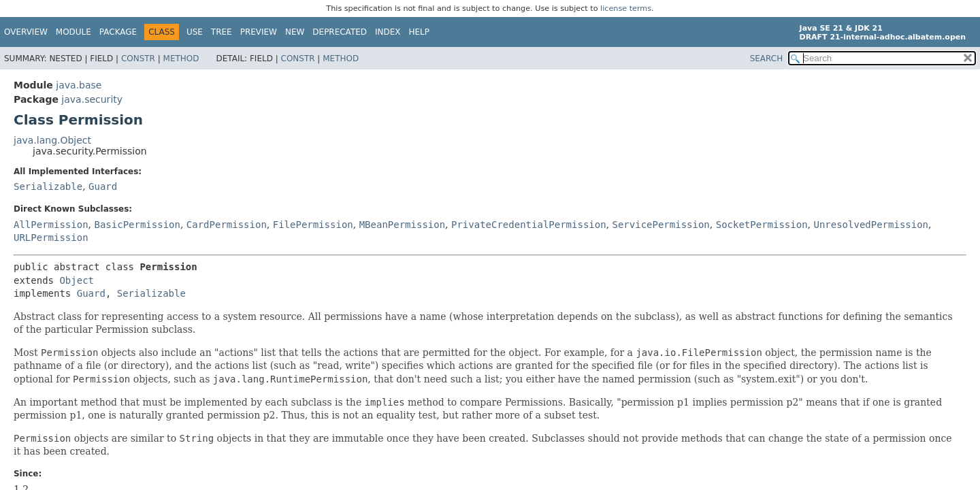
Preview (259, 32)
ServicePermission (661, 225)
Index (388, 32)
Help (420, 32)
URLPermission (51, 238)
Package (118, 32)
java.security (92, 99)
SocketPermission (762, 225)
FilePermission (313, 225)
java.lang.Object (52, 140)
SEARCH (767, 59)
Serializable (48, 186)
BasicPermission (137, 225)
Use (195, 32)
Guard (103, 186)
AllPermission (51, 225)
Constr (138, 59)
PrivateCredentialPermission (529, 225)
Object (77, 280)
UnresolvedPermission (871, 225)
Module (73, 32)
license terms (626, 9)
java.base (79, 85)
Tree (222, 32)
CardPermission (227, 225)
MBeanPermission (402, 225)
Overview (26, 32)
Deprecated (340, 32)
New (295, 32)
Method (181, 59)
